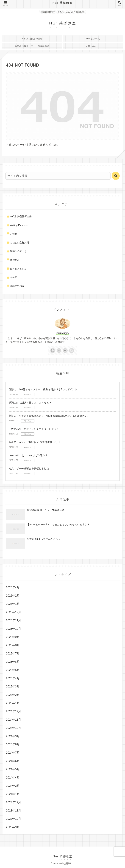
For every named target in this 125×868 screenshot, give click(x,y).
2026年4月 (13, 587)
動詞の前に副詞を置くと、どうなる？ (30, 403)
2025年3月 (13, 687)
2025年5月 (13, 670)
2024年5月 (13, 769)
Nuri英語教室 (64, 3)
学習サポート (17, 260)
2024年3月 (13, 786)
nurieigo (62, 333)
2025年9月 (13, 637)
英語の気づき (17, 286)
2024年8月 (13, 744)
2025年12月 (14, 612)
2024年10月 (14, 728)
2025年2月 (13, 695)
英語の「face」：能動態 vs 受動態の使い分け (34, 442)
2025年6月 (13, 662)
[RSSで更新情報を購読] (72, 351)
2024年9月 (13, 736)
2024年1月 (13, 794)
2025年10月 (14, 629)
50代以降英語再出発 (21, 216)
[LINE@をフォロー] (59, 351)
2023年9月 (13, 827)
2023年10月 (14, 819)
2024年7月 (13, 753)
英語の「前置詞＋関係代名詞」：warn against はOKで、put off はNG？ (49, 416)
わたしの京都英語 (19, 242)
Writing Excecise (19, 225)
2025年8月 (13, 645)
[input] (58, 176)
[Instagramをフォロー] (53, 351)
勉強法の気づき (18, 251)
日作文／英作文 (18, 269)
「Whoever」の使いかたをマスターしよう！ (34, 429)
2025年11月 (14, 620)
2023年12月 (14, 802)
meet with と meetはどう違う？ (28, 455)
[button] (116, 176)
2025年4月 (13, 678)
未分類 (14, 277)
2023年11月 (14, 811)
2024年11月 (14, 720)
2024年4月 (13, 778)
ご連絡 (14, 234)
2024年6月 (13, 761)
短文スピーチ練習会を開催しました (29, 468)
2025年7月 (13, 654)
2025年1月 (13, 703)
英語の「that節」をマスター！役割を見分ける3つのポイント (43, 389)
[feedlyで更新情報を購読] (65, 351)
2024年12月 (14, 711)
